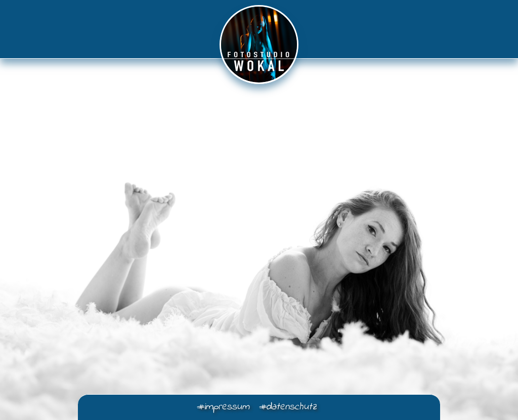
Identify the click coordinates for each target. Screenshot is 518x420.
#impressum (223, 407)
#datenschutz (288, 407)
